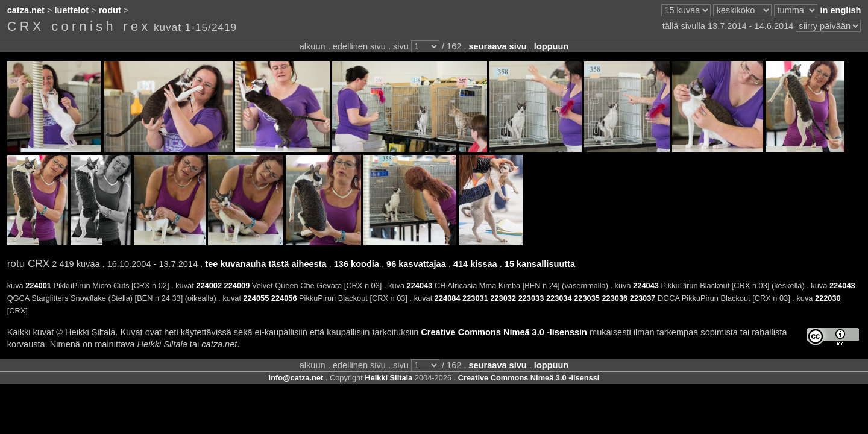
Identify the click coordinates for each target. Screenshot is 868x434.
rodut (110, 10)
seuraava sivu (497, 46)
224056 (284, 298)
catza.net (26, 10)
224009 (237, 285)
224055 (256, 298)
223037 (643, 298)
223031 (475, 298)
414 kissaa (475, 264)
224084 (448, 298)
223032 (503, 298)
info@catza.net (296, 378)
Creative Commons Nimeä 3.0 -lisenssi (529, 378)
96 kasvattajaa (416, 264)
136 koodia (357, 264)
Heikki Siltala (388, 378)
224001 (38, 285)
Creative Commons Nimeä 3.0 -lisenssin (504, 332)
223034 (559, 298)
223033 (531, 298)
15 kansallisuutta (540, 264)
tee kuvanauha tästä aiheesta (266, 264)
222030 (828, 298)
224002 (209, 285)
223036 (615, 298)
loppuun (551, 46)
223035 (587, 298)
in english (840, 10)
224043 (420, 285)
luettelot (72, 10)
